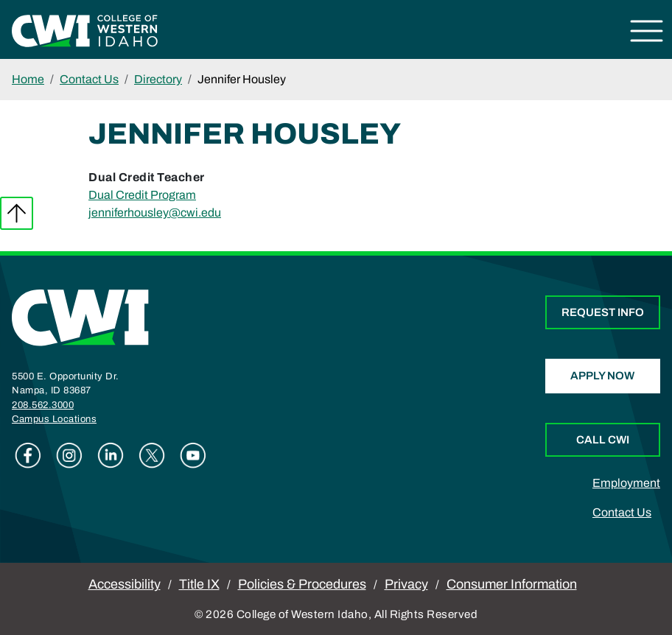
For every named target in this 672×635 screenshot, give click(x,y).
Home (28, 79)
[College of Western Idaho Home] (85, 30)
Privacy (406, 584)
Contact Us (89, 79)
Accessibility (125, 584)
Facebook (28, 455)
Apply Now (602, 376)
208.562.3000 (43, 405)
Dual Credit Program (142, 195)
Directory (158, 79)
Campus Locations (54, 419)
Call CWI (603, 440)
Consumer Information (512, 584)
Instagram (69, 455)
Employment (626, 483)
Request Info (603, 312)
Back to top (17, 213)
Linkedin (111, 455)
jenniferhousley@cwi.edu (155, 213)
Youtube (193, 455)
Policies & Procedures (302, 584)
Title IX (199, 584)
